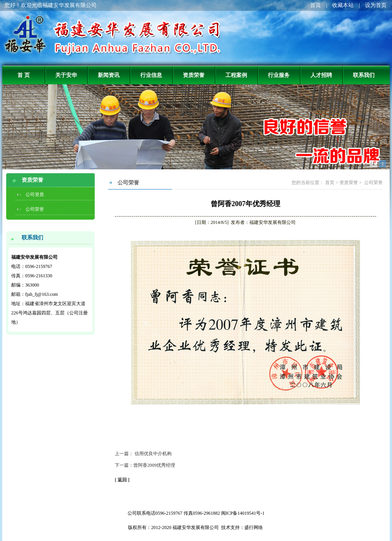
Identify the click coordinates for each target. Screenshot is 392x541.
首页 (315, 5)
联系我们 (364, 75)
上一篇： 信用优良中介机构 (143, 454)
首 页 (24, 75)
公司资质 (35, 195)
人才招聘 (321, 75)
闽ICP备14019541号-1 (243, 513)
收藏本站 (343, 5)
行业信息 (151, 75)
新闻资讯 (109, 75)
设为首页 (376, 5)
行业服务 (279, 75)
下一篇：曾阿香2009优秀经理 (145, 465)
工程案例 (236, 75)
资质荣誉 (194, 75)
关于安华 (66, 75)
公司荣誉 (35, 209)
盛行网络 (254, 527)
